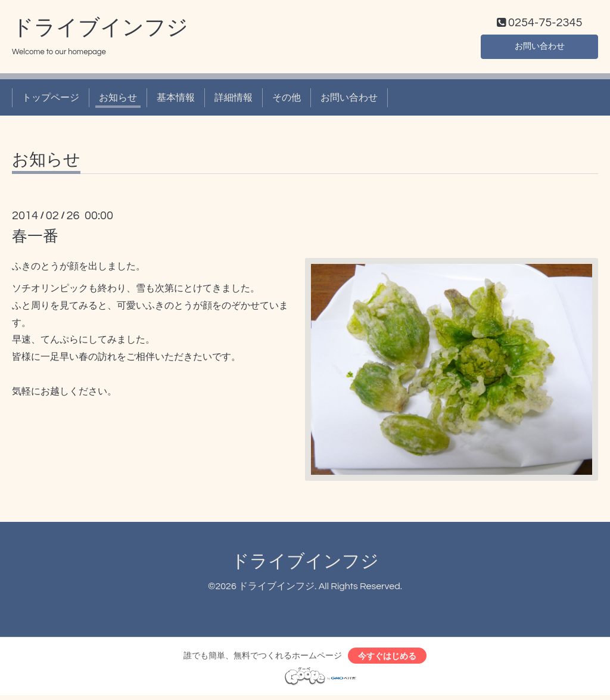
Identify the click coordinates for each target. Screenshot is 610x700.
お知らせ (118, 100)
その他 (287, 100)
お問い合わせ (540, 48)
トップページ (51, 100)
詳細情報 (234, 100)
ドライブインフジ (100, 30)
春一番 (35, 239)
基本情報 (176, 100)
